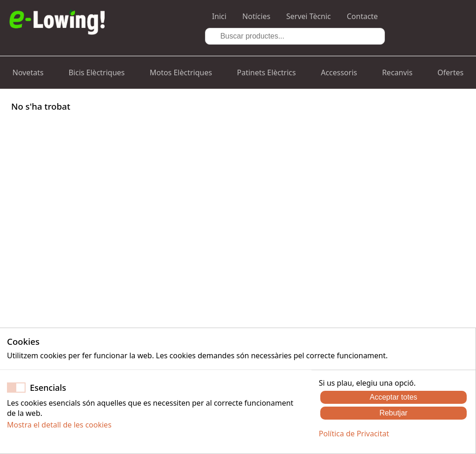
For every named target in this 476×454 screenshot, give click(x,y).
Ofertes (450, 72)
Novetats (28, 72)
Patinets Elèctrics (267, 72)
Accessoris (339, 72)
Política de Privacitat (354, 434)
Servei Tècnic (309, 16)
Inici (219, 16)
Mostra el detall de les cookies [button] (59, 425)
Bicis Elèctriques (96, 72)
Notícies (256, 16)
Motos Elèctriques (181, 72)
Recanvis (397, 72)
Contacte (362, 16)
